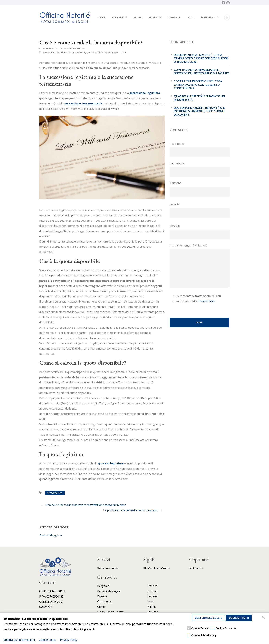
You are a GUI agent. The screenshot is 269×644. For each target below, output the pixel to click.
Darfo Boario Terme (110, 612)
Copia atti (175, 17)
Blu (145, 568)
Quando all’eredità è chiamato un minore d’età (199, 98)
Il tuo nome (200, 150)
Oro (151, 568)
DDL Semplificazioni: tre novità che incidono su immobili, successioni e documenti (200, 111)
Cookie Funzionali (226, 628)
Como (101, 607)
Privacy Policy (206, 301)
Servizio (200, 232)
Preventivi (155, 17)
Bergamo (103, 586)
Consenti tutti (239, 618)
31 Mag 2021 (50, 48)
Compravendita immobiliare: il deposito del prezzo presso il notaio (202, 72)
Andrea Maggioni (74, 48)
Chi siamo (118, 17)
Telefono (200, 189)
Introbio (152, 591)
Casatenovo (105, 601)
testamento (55, 493)
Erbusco (152, 586)
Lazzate (152, 596)
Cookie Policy (47, 640)
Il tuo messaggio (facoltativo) (200, 267)
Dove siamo (208, 17)
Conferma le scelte (209, 618)
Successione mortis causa (102, 52)
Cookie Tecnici (200, 628)
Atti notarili (196, 568)
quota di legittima (111, 463)
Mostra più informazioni (19, 640)
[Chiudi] (264, 618)
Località (200, 210)
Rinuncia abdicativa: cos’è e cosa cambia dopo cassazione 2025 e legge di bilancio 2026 (201, 58)
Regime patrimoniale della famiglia (64, 52)
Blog (191, 17)
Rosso (158, 568)
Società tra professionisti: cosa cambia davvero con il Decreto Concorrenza (198, 85)
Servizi (138, 17)
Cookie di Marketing (204, 635)
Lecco (150, 601)
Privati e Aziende (108, 568)
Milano (151, 607)
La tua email (200, 169)
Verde (166, 568)
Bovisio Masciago (109, 591)
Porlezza (152, 612)
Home (102, 17)
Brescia (102, 596)
